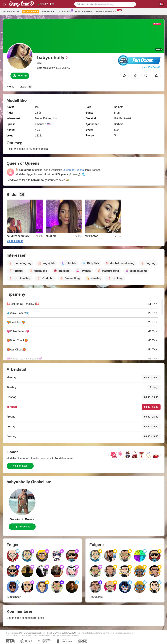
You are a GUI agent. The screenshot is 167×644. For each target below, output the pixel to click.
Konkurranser (83, 12)
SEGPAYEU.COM (69, 633)
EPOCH (56, 633)
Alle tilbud (65, 11)
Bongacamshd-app (107, 11)
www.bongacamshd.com (35, 633)
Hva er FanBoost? (151, 67)
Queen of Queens (73, 170)
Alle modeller (11, 12)
